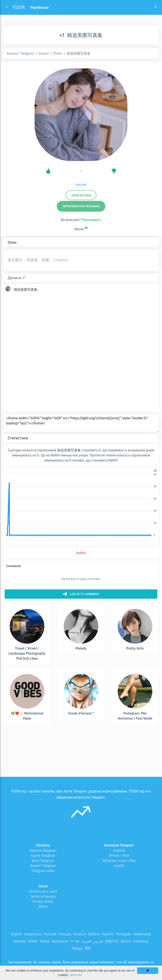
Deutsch (80, 934)
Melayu (77, 948)
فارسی (98, 941)
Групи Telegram (43, 855)
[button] (155, 470)
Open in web (81, 195)
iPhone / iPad (119, 855)
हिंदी (88, 948)
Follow (81, 185)
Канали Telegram (43, 850)
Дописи (15, 278)
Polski (33, 941)
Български (60, 941)
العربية (86, 941)
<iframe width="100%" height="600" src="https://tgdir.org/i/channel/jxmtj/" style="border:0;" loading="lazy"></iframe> (81, 423)
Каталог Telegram (20, 53)
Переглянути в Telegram (81, 206)
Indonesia (141, 941)
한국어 (126, 941)
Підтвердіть (91, 220)
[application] (81, 505)
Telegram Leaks (43, 871)
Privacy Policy (43, 901)
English (16, 934)
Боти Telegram (43, 861)
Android (119, 850)
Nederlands (142, 934)
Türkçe (45, 941)
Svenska (20, 941)
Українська (33, 934)
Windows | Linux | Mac (119, 861)
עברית (75, 941)
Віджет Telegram (43, 866)
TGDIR (18, 7)
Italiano (94, 934)
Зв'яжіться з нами (43, 891)
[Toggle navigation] (155, 7)
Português (124, 934)
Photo (58, 53)
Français (65, 934)
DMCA (43, 907)
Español (108, 934)
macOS (119, 866)
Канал (44, 53)
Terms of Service (43, 896)
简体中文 (112, 941)
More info (76, 975)
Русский (50, 934)
